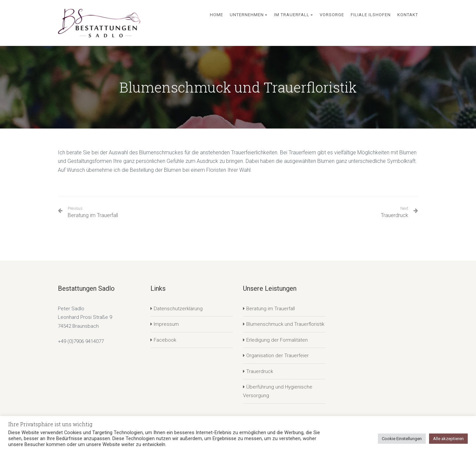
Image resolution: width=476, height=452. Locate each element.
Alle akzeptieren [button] (448, 439)
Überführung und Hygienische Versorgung (278, 391)
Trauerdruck (395, 215)
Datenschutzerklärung (178, 309)
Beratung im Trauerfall (93, 212)
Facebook (165, 340)
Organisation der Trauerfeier (278, 356)
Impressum (166, 324)
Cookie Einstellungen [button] (402, 439)
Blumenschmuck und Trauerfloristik (285, 324)
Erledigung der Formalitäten (277, 340)
